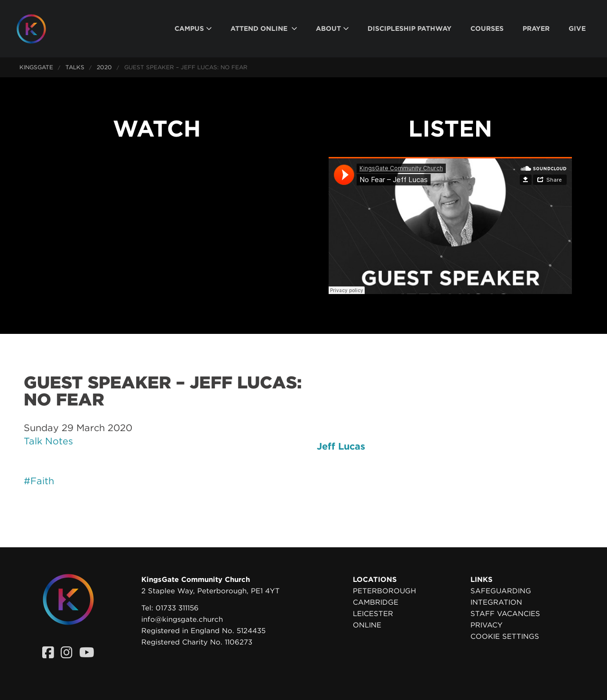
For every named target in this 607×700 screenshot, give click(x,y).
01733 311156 (177, 608)
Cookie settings (505, 636)
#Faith (39, 481)
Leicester (373, 614)
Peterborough (384, 591)
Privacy (487, 625)
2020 (104, 67)
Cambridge (376, 602)
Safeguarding (501, 591)
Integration (496, 602)
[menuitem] (193, 29)
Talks (75, 67)
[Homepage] (38, 29)
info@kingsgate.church (182, 619)
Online (367, 625)
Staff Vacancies (505, 614)
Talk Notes (48, 441)
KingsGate (36, 67)
